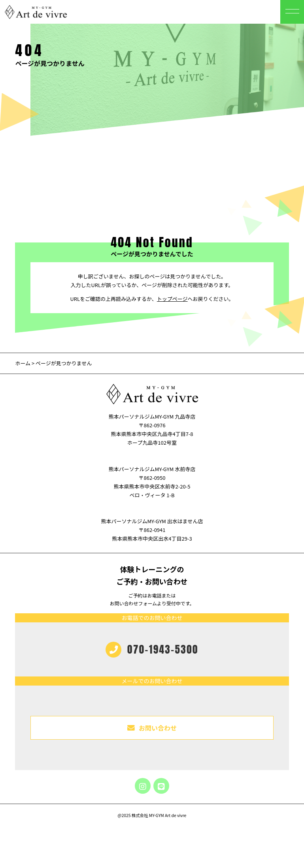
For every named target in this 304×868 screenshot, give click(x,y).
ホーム (23, 363)
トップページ (172, 299)
